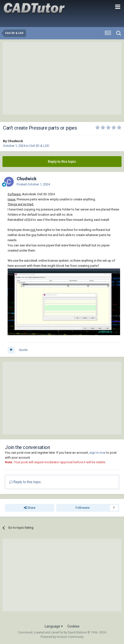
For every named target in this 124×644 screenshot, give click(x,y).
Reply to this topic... (26, 482)
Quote (23, 350)
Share (30, 508)
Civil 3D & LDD (39, 146)
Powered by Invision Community (62, 637)
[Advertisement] (62, 78)
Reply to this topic (62, 162)
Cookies (73, 626)
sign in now (97, 453)
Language (54, 626)
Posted (33, 184)
